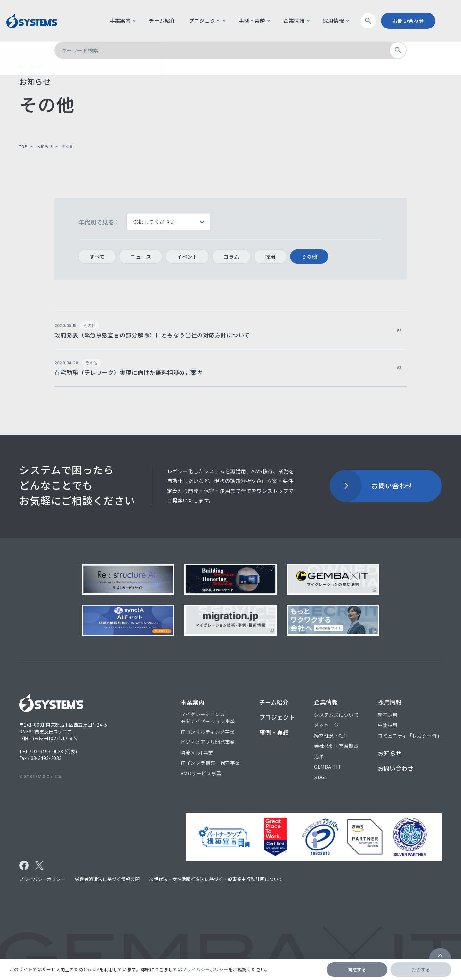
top (23, 146)
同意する (357, 969)
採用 (270, 257)
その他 (309, 257)
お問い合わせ (418, 21)
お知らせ (44, 146)
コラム (231, 257)
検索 (380, 21)
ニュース (141, 257)
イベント (187, 257)
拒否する (421, 969)
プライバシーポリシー (205, 969)
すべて (97, 257)
